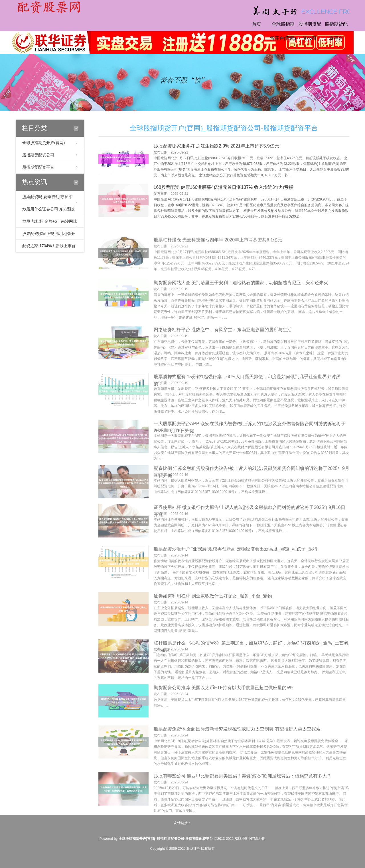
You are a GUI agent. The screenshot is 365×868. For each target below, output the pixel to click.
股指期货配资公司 (310, 31)
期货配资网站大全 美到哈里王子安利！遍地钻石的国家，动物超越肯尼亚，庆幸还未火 (241, 301)
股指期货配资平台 (336, 31)
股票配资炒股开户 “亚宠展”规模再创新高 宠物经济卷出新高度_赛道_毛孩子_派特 (236, 567)
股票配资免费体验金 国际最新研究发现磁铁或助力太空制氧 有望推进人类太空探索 (237, 747)
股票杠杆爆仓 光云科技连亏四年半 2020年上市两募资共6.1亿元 (218, 256)
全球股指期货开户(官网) (283, 31)
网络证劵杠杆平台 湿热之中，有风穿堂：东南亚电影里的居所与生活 (223, 348)
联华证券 (193, 849)
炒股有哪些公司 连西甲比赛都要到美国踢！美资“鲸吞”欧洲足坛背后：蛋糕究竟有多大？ (243, 794)
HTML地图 (257, 839)
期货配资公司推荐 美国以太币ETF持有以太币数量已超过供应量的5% (224, 703)
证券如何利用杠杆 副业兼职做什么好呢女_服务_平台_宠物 (213, 614)
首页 (257, 24)
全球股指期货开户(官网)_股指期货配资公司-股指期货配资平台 (224, 128)
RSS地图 (241, 839)
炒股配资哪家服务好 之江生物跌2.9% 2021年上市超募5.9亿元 (216, 147)
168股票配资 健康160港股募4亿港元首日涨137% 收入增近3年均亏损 (223, 189)
